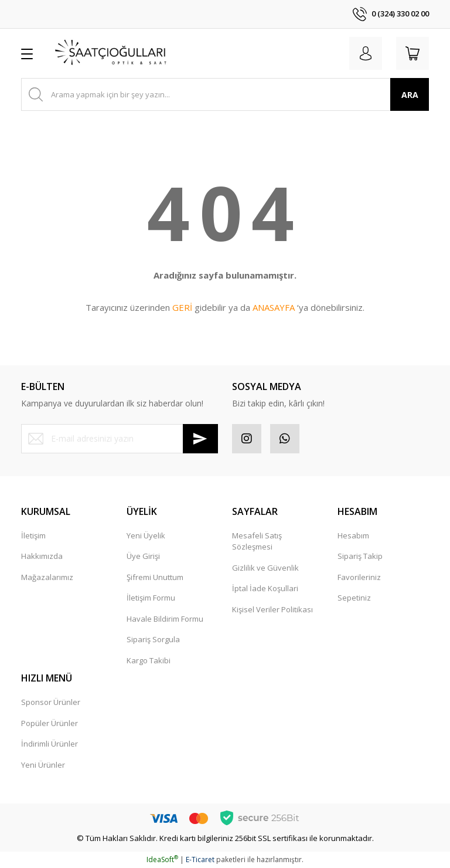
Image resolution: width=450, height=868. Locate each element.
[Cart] (412, 53)
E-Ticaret (200, 859)
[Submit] (200, 439)
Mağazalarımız (47, 577)
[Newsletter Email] (120, 439)
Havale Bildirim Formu (165, 619)
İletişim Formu (151, 598)
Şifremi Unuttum (155, 577)
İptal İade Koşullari (265, 588)
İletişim (33, 535)
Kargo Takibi (149, 660)
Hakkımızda (42, 556)
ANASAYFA (274, 307)
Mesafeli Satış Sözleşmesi (257, 541)
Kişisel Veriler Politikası (272, 609)
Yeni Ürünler (43, 765)
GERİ (182, 307)
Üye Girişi (143, 556)
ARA (410, 95)
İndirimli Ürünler (50, 744)
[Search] (225, 94)
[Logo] (111, 53)
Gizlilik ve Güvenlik (265, 568)
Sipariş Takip (360, 556)
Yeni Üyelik (146, 535)
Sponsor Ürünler (51, 702)
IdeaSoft (162, 859)
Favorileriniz (359, 577)
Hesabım (353, 535)
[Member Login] (366, 53)
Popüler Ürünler (50, 723)
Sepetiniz (354, 598)
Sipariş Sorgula (153, 639)
